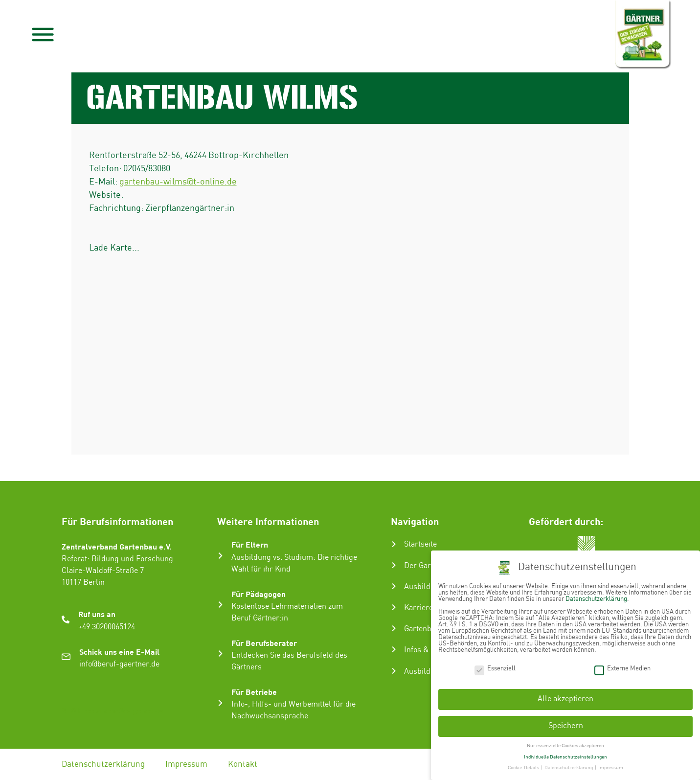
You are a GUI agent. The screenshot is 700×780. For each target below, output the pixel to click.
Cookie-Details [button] (524, 768)
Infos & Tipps (427, 650)
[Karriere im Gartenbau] (394, 607)
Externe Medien (622, 669)
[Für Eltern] (220, 556)
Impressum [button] (611, 768)
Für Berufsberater (264, 643)
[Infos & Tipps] (394, 649)
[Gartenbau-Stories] (394, 628)
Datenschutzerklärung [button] (569, 768)
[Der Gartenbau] (394, 565)
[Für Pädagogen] (220, 605)
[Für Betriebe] (220, 703)
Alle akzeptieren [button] (565, 699)
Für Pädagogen (259, 594)
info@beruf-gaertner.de (119, 664)
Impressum (186, 764)
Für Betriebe (254, 692)
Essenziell (495, 669)
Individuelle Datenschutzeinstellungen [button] (565, 757)
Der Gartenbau (429, 566)
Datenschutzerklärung (103, 764)
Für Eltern (250, 544)
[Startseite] (394, 544)
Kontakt (243, 764)
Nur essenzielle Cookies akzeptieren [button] (565, 746)
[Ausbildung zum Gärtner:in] (394, 586)
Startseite (420, 544)
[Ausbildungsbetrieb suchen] (394, 671)
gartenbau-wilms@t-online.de (178, 182)
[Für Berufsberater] (220, 654)
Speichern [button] (566, 726)
